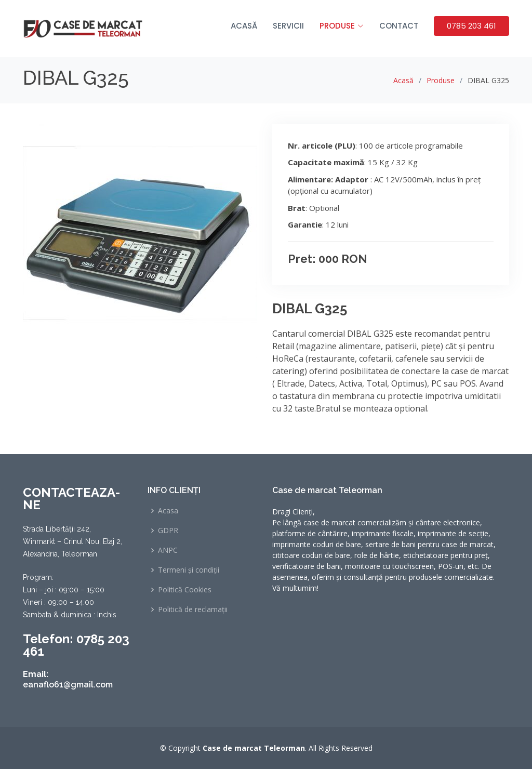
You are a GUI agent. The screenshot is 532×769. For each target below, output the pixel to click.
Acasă (244, 26)
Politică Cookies (185, 590)
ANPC (168, 550)
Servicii (288, 26)
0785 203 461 (471, 26)
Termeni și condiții (189, 570)
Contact (399, 26)
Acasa (168, 511)
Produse (441, 80)
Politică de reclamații (193, 609)
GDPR (168, 531)
